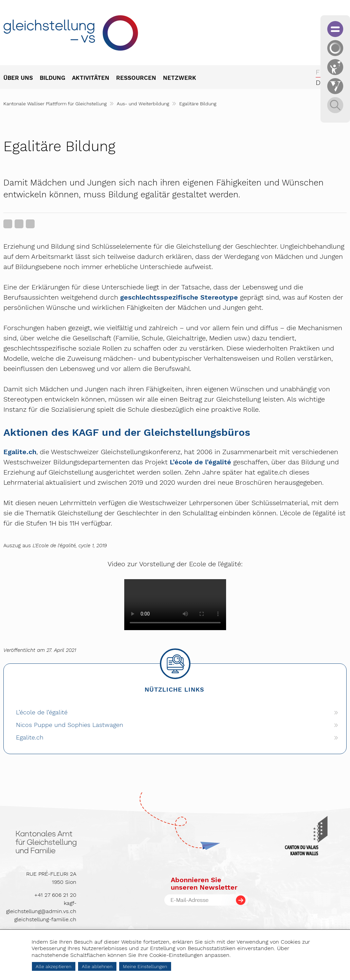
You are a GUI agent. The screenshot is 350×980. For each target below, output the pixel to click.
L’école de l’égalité (200, 462)
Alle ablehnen (97, 966)
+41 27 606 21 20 (55, 895)
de (320, 83)
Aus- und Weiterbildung (143, 104)
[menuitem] (22, 78)
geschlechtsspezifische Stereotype (179, 297)
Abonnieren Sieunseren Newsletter (204, 884)
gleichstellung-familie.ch (45, 919)
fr (320, 72)
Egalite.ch (20, 452)
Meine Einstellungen (145, 966)
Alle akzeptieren (53, 966)
